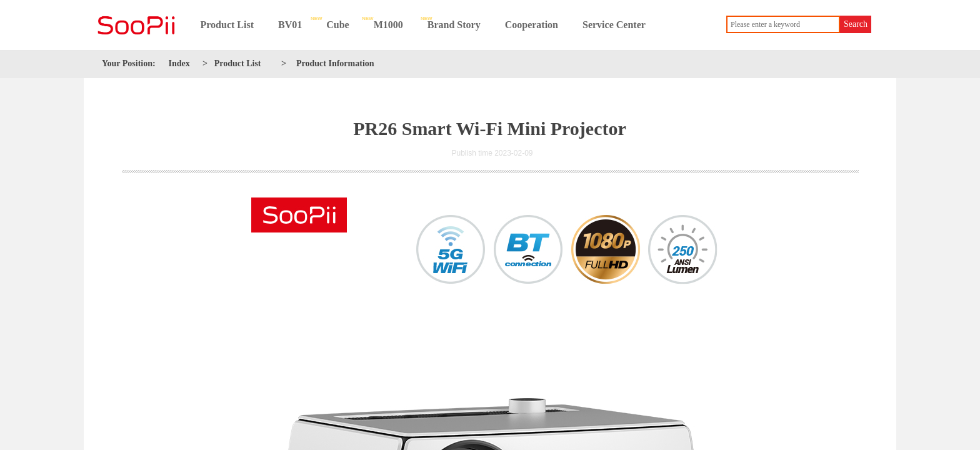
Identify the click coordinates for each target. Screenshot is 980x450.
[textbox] (783, 24)
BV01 (290, 25)
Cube (337, 25)
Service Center (614, 25)
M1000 (388, 25)
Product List (227, 25)
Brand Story (454, 25)
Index (179, 63)
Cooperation (532, 25)
